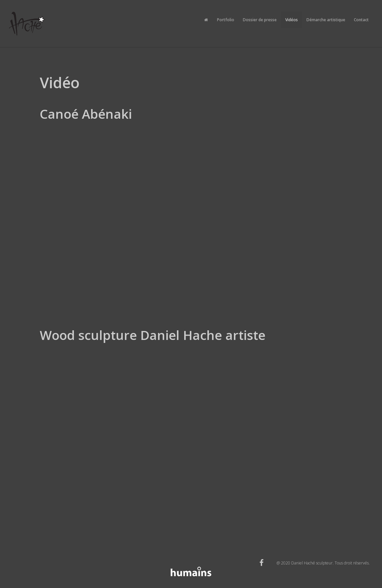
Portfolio (226, 20)
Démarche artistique (326, 20)
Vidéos (292, 20)
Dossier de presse (260, 20)
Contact (361, 20)
